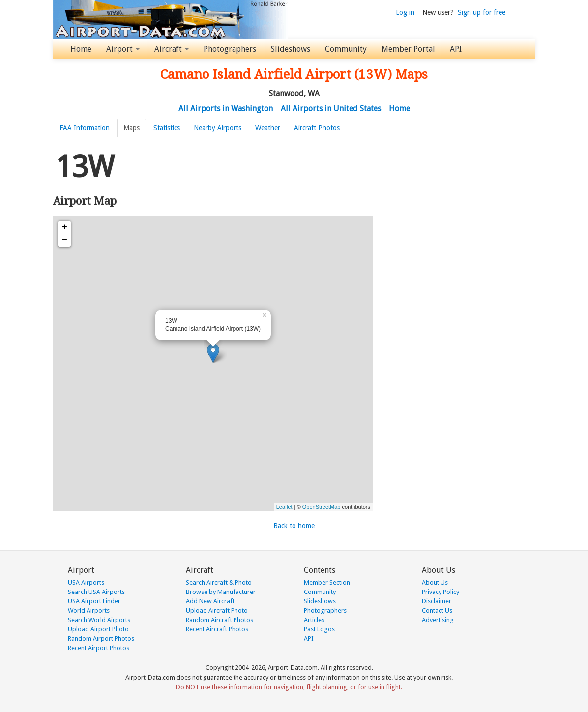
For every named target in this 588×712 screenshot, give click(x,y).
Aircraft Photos (317, 128)
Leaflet (284, 507)
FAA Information (85, 128)
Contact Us (437, 610)
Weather (268, 128)
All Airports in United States (331, 108)
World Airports (89, 610)
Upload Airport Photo (98, 629)
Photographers (230, 49)
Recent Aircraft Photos (217, 629)
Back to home (294, 526)
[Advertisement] (456, 208)
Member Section (327, 582)
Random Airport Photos (101, 638)
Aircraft (172, 49)
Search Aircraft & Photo (219, 582)
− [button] (65, 240)
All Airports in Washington (226, 108)
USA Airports (86, 582)
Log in (405, 12)
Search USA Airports (96, 592)
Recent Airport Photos (99, 648)
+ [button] (65, 227)
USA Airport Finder (94, 601)
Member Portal (408, 49)
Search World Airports (99, 620)
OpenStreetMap (322, 507)
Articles (314, 620)
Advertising (438, 620)
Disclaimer (437, 601)
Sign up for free (482, 12)
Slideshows (291, 49)
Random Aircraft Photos (220, 620)
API (456, 49)
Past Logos (319, 629)
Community (346, 49)
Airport (123, 49)
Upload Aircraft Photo (217, 610)
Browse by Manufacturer (221, 592)
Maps (132, 128)
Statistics (167, 128)
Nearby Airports (218, 128)
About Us (435, 582)
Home (81, 49)
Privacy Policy (441, 592)
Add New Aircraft (210, 601)
